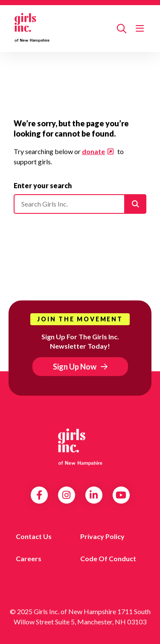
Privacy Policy (102, 536)
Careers (29, 558)
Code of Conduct (108, 558)
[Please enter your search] (80, 204)
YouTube (121, 495)
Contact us (34, 536)
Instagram (66, 495)
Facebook (39, 495)
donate (93, 151)
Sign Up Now (75, 367)
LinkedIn (94, 495)
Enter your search (43, 185)
